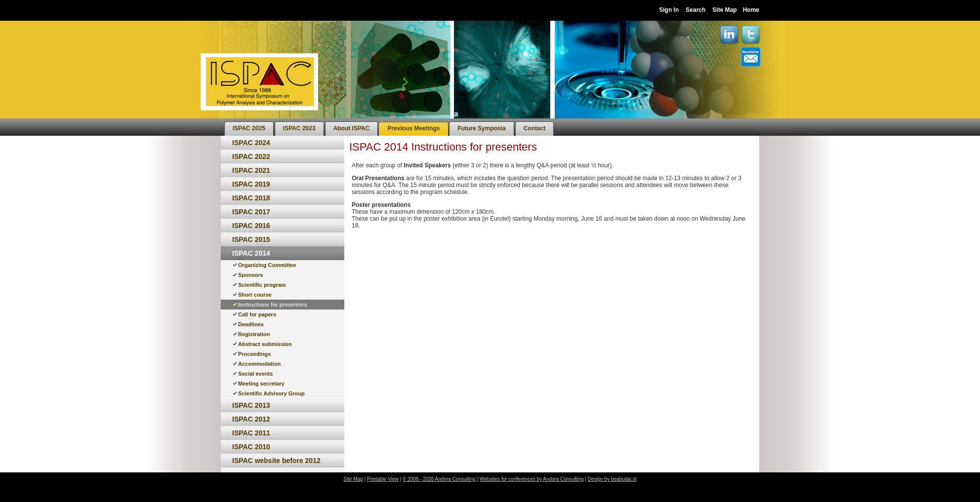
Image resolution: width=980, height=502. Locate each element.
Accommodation (259, 364)
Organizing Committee (267, 265)
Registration (254, 334)
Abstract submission (265, 344)
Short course (255, 295)
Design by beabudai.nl (612, 479)
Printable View (383, 479)
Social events (255, 374)
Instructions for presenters (273, 305)
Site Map (724, 10)
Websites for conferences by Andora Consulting (532, 479)
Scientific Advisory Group (271, 393)
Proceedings (254, 354)
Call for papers (257, 314)
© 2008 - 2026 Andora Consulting (440, 479)
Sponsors (251, 275)
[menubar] (389, 127)
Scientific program (262, 285)
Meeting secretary (261, 384)
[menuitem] (249, 129)
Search (695, 10)
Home (751, 10)
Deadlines (251, 324)
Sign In (669, 10)
